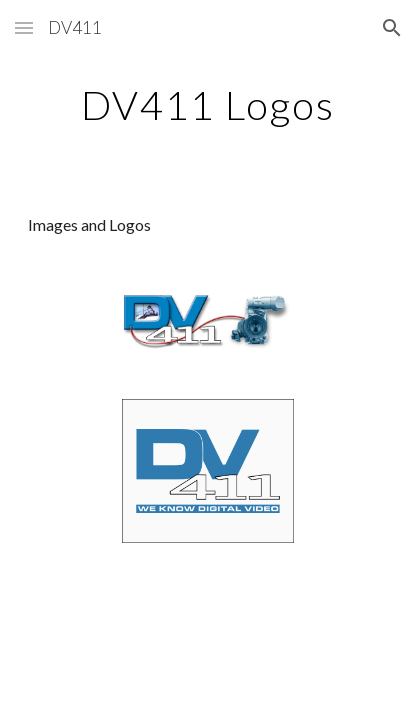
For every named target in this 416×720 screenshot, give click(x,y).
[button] (24, 27)
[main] (208, 105)
